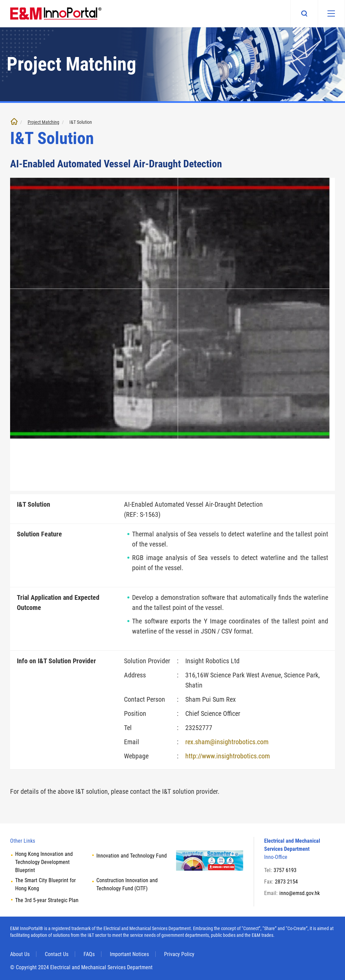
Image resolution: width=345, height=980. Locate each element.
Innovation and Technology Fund (132, 856)
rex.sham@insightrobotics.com (227, 742)
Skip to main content (0, 0)
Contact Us (57, 954)
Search (304, 13)
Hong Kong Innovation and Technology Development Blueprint (44, 862)
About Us (20, 954)
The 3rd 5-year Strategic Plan (47, 900)
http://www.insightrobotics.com (228, 756)
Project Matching (43, 122)
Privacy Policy (179, 954)
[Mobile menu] (331, 13)
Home (14, 121)
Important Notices (129, 954)
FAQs (89, 954)
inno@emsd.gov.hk (300, 893)
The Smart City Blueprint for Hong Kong (45, 884)
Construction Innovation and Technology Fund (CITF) (127, 884)
